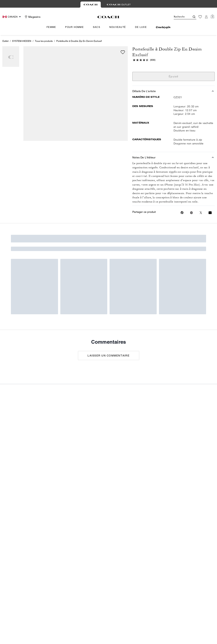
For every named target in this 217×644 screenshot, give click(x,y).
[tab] (91, 5)
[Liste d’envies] (200, 17)
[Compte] (206, 17)
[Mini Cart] (212, 17)
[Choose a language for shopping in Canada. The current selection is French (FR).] (12, 17)
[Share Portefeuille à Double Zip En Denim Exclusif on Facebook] (182, 213)
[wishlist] (123, 52)
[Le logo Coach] (108, 17)
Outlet (5, 41)
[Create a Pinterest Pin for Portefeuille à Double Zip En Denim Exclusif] (191, 213)
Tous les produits (44, 41)
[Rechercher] (179, 17)
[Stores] (32, 17)
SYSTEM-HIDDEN (22, 41)
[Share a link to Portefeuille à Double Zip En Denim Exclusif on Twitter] (201, 213)
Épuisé (174, 76)
